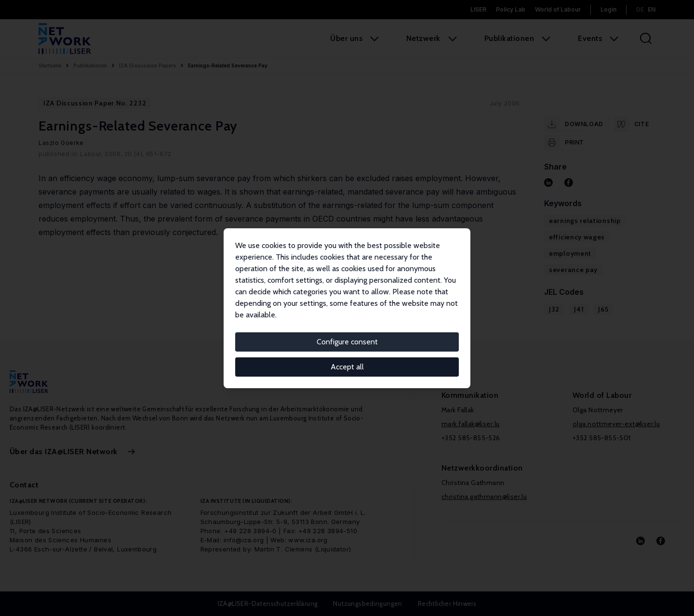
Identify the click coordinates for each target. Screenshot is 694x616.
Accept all (347, 367)
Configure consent (347, 342)
